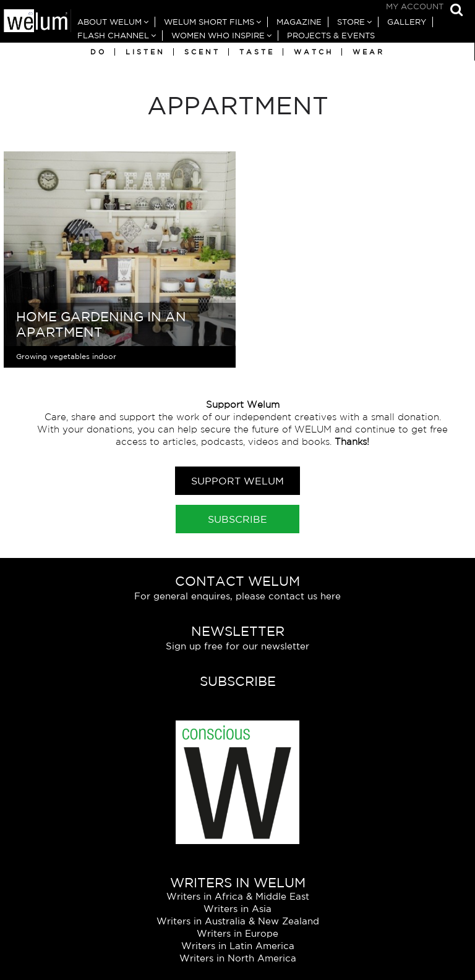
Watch (314, 52)
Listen (145, 52)
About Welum (109, 22)
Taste (257, 52)
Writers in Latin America (238, 946)
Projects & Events (331, 36)
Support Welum (237, 481)
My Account (415, 6)
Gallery (407, 22)
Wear (369, 52)
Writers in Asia (237, 909)
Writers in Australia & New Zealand (238, 921)
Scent (202, 52)
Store (351, 22)
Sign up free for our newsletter (237, 646)
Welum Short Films (209, 22)
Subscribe (237, 519)
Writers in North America (238, 958)
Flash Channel (113, 36)
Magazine (299, 22)
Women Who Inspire (218, 36)
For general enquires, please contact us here (237, 596)
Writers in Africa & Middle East (238, 896)
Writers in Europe (237, 933)
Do (98, 52)
